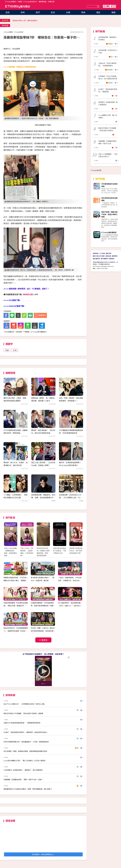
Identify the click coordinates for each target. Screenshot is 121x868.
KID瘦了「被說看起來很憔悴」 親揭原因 (108, 90)
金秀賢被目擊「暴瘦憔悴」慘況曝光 (108, 38)
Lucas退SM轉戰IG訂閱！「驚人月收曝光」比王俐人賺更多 (25, 761)
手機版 (20, 2)
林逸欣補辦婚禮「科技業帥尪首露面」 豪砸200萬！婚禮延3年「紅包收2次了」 (16, 606)
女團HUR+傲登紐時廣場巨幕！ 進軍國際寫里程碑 (22, 723)
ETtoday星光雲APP (30, 2)
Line (108, 6)
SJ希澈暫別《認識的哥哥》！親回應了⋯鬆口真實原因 (23, 770)
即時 (23, 12)
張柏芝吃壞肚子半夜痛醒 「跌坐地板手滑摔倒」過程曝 (23, 713)
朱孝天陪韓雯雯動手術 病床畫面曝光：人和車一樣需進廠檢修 (26, 742)
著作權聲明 (104, 259)
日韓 (68, 12)
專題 (113, 12)
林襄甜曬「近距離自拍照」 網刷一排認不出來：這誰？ (23, 779)
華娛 (83, 12)
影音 (53, 12)
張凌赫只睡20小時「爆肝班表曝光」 (26, 20)
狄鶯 (15, 350)
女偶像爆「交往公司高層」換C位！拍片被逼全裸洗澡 (108, 77)
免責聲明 (111, 259)
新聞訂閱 (51, 2)
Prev (7, 536)
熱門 (38, 12)
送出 (98, 6)
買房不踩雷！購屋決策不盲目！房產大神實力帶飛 (109, 214)
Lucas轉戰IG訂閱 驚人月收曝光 (108, 116)
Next (80, 536)
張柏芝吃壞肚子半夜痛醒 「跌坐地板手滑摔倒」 (108, 129)
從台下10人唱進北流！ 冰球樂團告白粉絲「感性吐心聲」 (25, 704)
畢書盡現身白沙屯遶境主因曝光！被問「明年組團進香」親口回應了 (28, 789)
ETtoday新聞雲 (10, 2)
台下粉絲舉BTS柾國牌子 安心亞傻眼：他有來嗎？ (43, 654)
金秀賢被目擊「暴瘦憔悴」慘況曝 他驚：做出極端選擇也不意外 (43, 497)
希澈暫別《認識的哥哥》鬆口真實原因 (108, 103)
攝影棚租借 (43, 2)
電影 (98, 12)
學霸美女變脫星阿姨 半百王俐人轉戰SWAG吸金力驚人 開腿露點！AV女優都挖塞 (16, 580)
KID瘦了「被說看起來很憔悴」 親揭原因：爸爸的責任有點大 (25, 732)
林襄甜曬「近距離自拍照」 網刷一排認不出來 (108, 142)
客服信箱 (108, 256)
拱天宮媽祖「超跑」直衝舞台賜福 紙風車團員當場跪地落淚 (25, 751)
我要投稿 (96, 253)
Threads (104, 6)
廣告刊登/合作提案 (99, 256)
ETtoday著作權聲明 (38, 332)
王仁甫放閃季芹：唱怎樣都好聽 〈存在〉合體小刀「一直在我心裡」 (70, 606)
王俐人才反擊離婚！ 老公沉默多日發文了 (108, 155)
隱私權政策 (96, 259)
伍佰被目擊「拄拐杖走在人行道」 (108, 51)
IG (114, 6)
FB (111, 6)
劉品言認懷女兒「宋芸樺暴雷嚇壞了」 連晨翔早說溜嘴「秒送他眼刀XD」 (16, 631)
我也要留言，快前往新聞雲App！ (43, 854)
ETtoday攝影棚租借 (109, 232)
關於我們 (108, 253)
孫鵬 (7, 350)
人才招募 (102, 253)
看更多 (44, 640)
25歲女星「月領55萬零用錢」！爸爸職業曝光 (107, 64)
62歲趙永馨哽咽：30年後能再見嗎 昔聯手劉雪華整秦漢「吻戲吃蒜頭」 (43, 606)
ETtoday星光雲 (18, 7)
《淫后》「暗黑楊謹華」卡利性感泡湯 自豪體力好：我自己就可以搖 (70, 580)
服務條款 (115, 256)
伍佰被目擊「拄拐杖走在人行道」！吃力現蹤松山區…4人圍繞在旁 (71, 497)
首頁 (8, 12)
